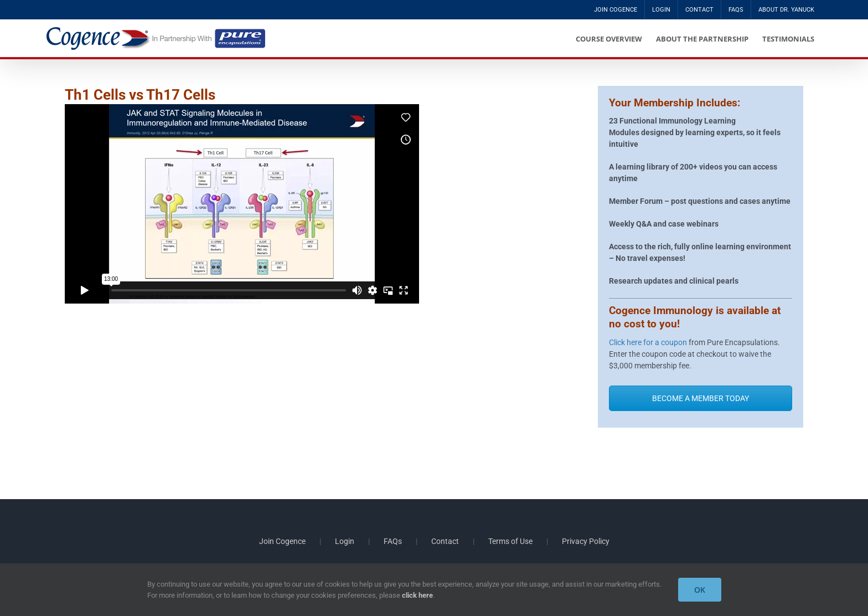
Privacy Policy (586, 541)
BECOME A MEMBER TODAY (701, 398)
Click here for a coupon (648, 342)
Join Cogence (282, 541)
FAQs (393, 541)
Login (345, 541)
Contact (445, 541)
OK (700, 590)
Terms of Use (510, 541)
